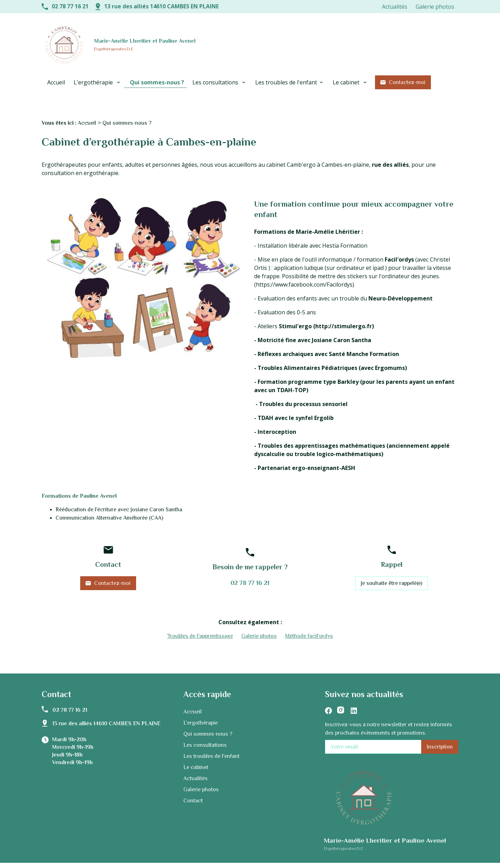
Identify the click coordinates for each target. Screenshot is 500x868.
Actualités (395, 7)
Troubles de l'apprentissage (200, 627)
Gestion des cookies (286, 861)
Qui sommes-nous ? (157, 82)
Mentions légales (155, 861)
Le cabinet (347, 82)
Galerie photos (435, 7)
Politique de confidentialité (204, 861)
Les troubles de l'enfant (286, 82)
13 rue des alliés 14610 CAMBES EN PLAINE (161, 6)
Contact (193, 792)
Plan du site (248, 861)
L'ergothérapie (94, 82)
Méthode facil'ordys (309, 627)
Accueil (56, 82)
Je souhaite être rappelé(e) (391, 574)
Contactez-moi (403, 82)
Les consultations (216, 82)
